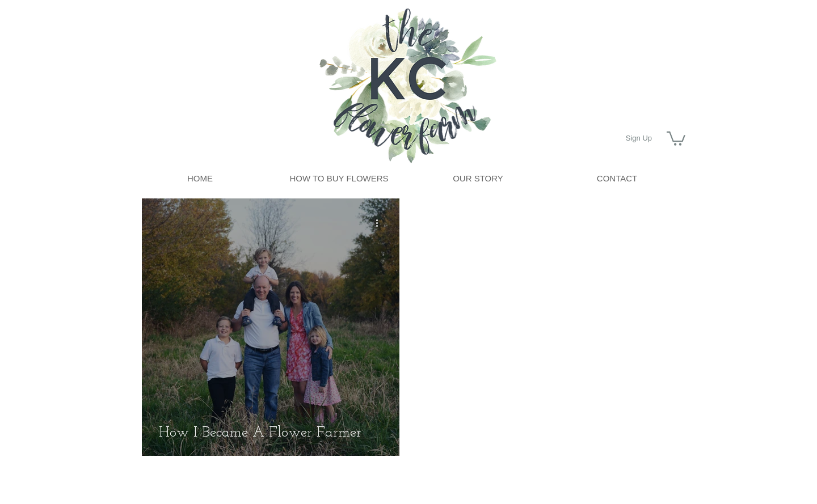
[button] (676, 138)
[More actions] (381, 223)
